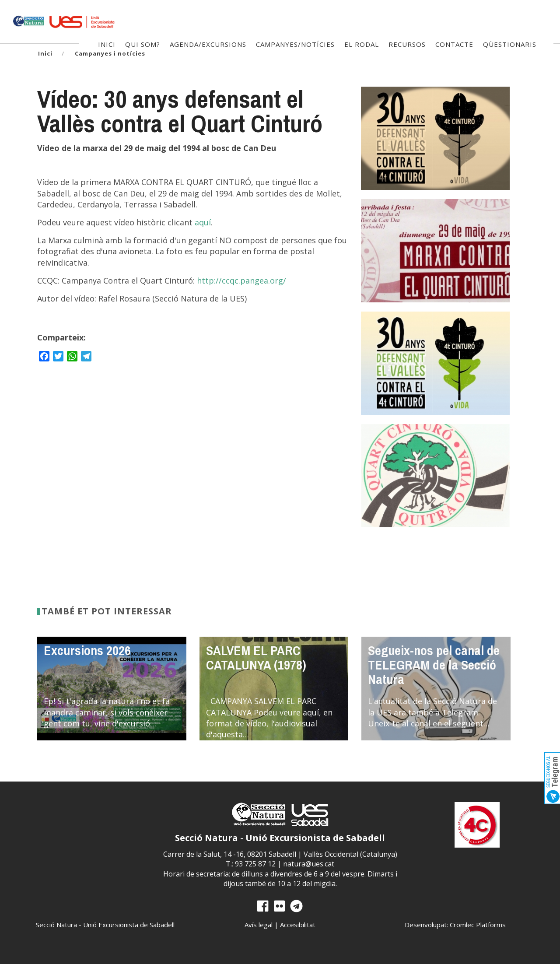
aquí (203, 222)
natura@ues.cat (309, 864)
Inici (45, 53)
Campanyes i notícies (110, 53)
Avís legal (259, 925)
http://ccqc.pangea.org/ (241, 280)
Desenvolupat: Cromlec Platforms (455, 925)
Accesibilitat (298, 925)
